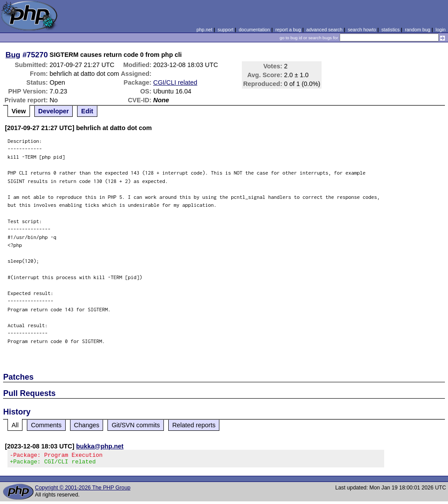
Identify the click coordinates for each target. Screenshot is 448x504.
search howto (362, 30)
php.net (204, 30)
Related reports (194, 425)
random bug (418, 30)
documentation (254, 30)
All (15, 425)
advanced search (324, 30)
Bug (13, 55)
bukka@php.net (100, 446)
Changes (87, 425)
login (441, 30)
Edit (87, 111)
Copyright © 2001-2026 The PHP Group (83, 490)
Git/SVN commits (136, 425)
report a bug (288, 30)
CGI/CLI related (175, 82)
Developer (54, 111)
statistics (391, 30)
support (226, 30)
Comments (46, 425)
